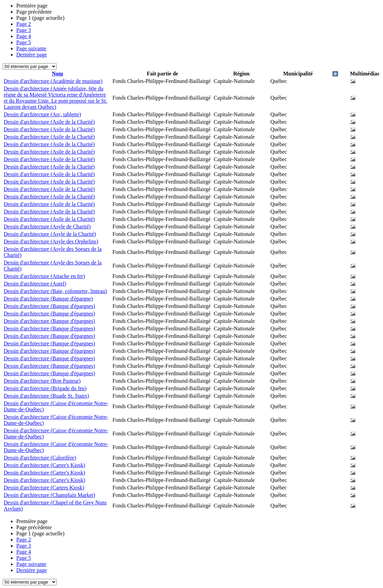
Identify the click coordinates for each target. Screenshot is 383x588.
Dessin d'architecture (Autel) (35, 284)
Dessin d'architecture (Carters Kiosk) (44, 488)
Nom (58, 74)
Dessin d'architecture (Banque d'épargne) (48, 299)
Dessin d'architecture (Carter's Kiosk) (44, 465)
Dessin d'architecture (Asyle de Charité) (47, 227)
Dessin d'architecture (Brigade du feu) (45, 388)
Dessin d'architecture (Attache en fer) (44, 276)
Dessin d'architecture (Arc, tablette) (42, 114)
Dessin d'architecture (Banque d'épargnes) (49, 306)
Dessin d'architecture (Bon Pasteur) (42, 381)
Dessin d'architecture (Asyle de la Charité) (50, 234)
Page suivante (31, 48)
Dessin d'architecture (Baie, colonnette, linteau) (55, 291)
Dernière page (32, 55)
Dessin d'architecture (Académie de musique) (53, 81)
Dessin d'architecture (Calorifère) (40, 458)
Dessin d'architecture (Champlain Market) (49, 495)
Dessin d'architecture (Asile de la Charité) (49, 122)
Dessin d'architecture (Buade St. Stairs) (46, 396)
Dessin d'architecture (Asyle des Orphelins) (51, 241)
